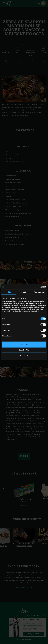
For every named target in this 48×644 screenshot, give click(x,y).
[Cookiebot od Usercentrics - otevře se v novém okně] (38, 287)
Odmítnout (24, 356)
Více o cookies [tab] (40, 292)
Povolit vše (24, 344)
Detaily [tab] (24, 292)
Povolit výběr (24, 350)
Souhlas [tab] (9, 292)
